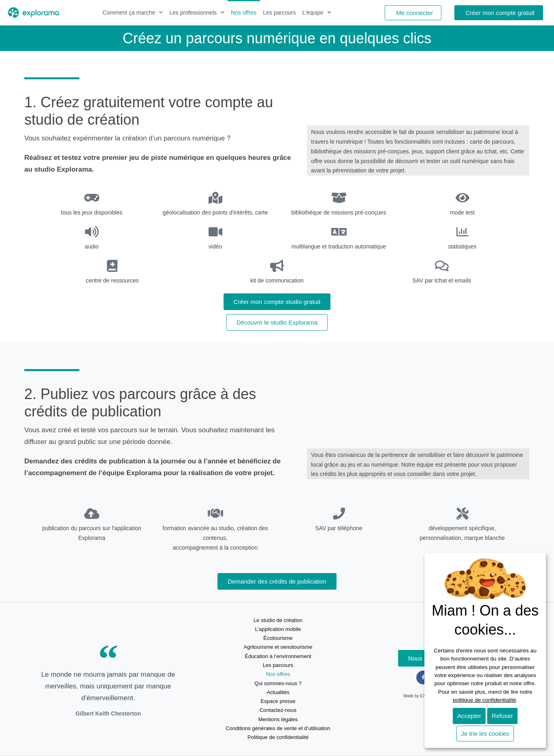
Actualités (278, 692)
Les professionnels (197, 13)
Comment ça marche (133, 13)
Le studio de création (278, 620)
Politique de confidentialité (278, 737)
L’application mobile (278, 629)
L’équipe (316, 13)
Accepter (469, 716)
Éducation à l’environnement (278, 656)
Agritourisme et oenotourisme (278, 647)
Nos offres (244, 13)
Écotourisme (278, 638)
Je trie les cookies (485, 734)
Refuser (502, 716)
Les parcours (280, 13)
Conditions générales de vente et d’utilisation (278, 728)
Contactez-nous (278, 710)
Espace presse (278, 701)
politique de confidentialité (484, 700)
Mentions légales (278, 719)
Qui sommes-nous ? (278, 683)
